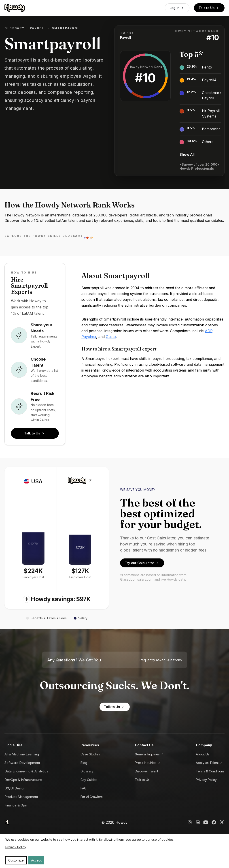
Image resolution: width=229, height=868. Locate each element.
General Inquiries (147, 754)
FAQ (84, 788)
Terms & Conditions (210, 771)
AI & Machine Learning (22, 754)
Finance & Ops (16, 805)
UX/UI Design (15, 788)
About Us (203, 754)
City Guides (89, 780)
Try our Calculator (142, 563)
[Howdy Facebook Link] (214, 822)
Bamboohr (211, 129)
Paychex (89, 337)
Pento (207, 67)
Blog (84, 763)
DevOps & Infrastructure (23, 780)
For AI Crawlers (92, 797)
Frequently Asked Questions (160, 660)
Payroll (38, 28)
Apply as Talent (207, 763)
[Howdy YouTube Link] (206, 822)
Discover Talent (146, 771)
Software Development (22, 763)
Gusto (111, 337)
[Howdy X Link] (222, 822)
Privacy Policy (206, 780)
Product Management (21, 797)
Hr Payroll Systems (211, 113)
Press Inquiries (146, 763)
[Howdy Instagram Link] (190, 822)
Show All (187, 154)
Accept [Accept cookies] (36, 860)
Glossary (15, 28)
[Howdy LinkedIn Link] (198, 822)
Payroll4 (209, 80)
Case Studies (90, 754)
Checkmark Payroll (212, 95)
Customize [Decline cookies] (16, 860)
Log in (177, 8)
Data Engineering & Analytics (26, 771)
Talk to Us (209, 8)
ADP (209, 331)
